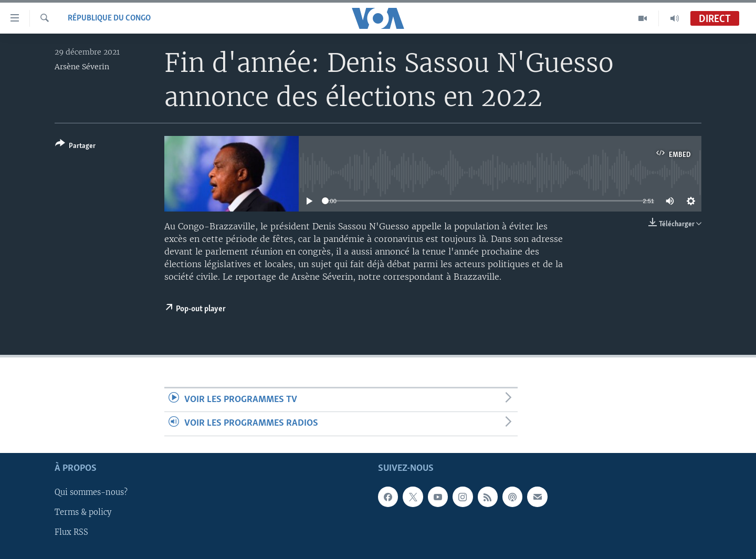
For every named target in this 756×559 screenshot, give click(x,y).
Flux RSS (71, 532)
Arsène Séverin (82, 67)
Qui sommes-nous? (91, 492)
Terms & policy (83, 512)
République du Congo (109, 18)
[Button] (75, 147)
